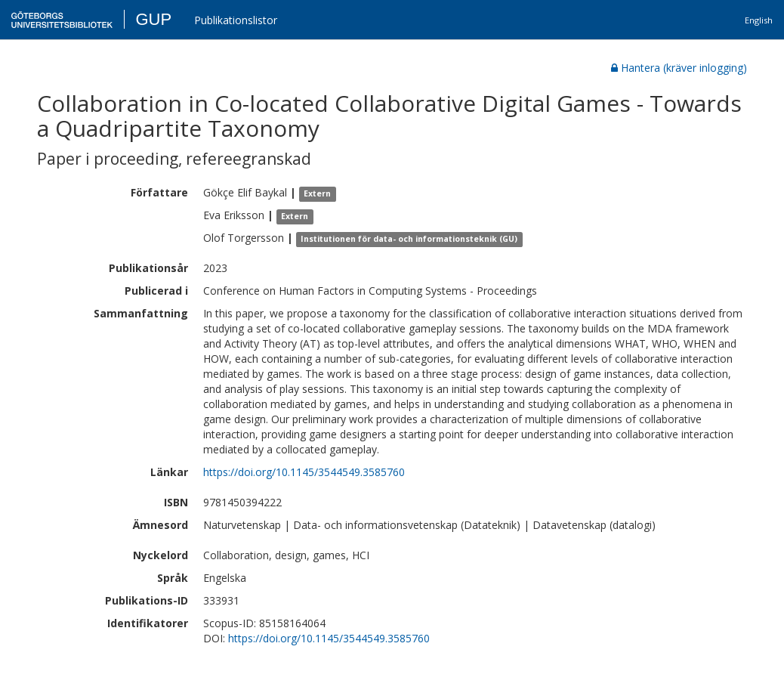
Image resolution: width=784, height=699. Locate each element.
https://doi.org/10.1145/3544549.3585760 (304, 472)
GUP (153, 19)
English (759, 20)
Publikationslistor (236, 20)
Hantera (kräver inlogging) (679, 68)
